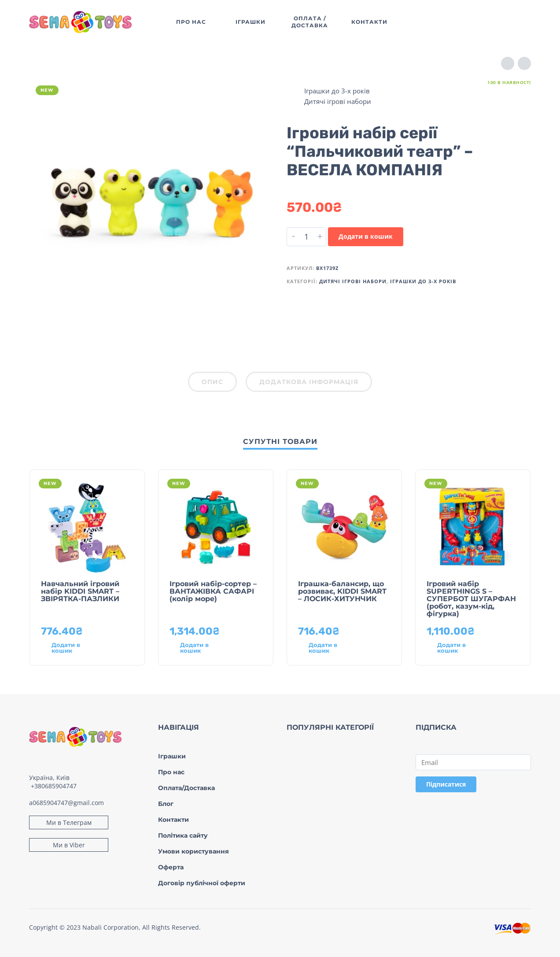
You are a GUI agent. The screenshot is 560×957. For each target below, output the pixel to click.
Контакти (173, 820)
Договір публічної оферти (202, 883)
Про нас (171, 772)
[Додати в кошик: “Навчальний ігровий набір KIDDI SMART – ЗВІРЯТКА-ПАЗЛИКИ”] (71, 648)
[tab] (212, 384)
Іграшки (172, 756)
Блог (166, 804)
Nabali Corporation (111, 927)
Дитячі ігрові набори (338, 101)
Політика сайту (183, 835)
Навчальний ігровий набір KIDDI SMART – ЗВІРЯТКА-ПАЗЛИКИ (80, 591)
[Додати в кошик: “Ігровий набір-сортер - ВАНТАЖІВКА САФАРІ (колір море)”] (200, 648)
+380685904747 (54, 786)
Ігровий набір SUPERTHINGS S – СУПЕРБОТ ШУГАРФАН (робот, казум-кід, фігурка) (471, 599)
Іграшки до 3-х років (337, 91)
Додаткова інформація (309, 382)
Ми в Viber (69, 845)
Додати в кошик (366, 236)
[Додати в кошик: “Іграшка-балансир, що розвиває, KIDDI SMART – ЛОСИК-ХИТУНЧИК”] (328, 648)
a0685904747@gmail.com (66, 803)
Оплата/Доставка (186, 788)
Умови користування (193, 851)
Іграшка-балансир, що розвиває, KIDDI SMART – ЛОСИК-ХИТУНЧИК (342, 591)
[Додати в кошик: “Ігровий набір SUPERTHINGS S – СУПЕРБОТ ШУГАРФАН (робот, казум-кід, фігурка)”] (457, 648)
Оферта (171, 867)
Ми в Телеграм (69, 822)
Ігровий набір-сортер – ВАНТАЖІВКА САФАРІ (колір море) (213, 591)
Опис (212, 382)
